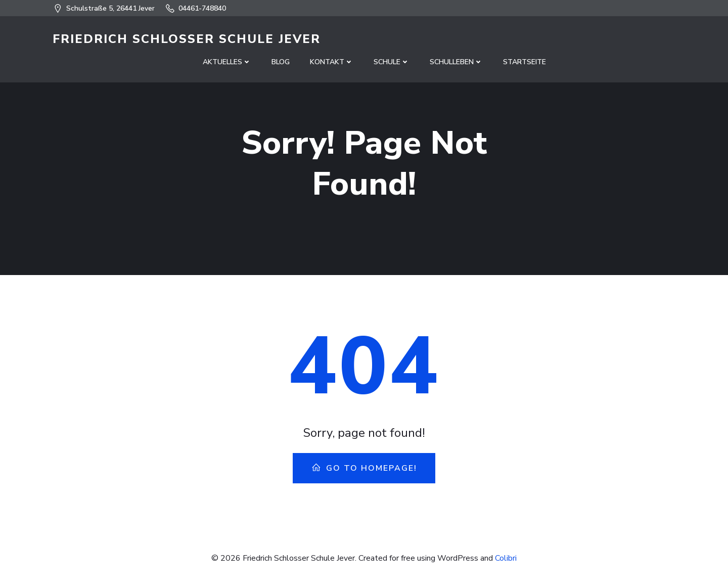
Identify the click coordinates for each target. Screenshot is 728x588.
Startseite (525, 62)
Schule (392, 62)
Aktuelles (227, 62)
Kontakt (332, 62)
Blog (281, 62)
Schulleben (456, 62)
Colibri (506, 558)
